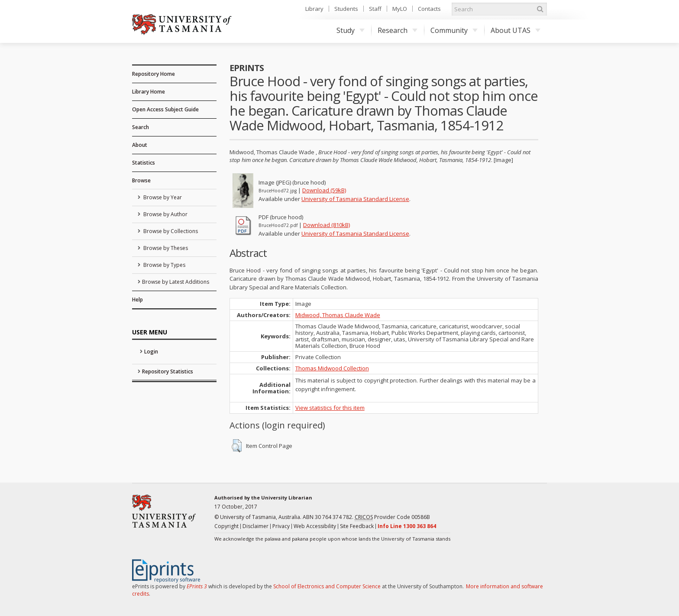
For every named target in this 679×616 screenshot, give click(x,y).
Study (351, 30)
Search (141, 127)
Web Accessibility (315, 526)
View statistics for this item (330, 408)
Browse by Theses (165, 248)
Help (137, 300)
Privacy (281, 526)
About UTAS (516, 30)
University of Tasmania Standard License (355, 199)
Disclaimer (255, 526)
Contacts (429, 9)
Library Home (149, 92)
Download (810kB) (327, 225)
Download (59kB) (324, 190)
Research (398, 30)
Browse (141, 180)
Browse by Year (162, 197)
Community (454, 30)
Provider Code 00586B (392, 517)
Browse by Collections (170, 231)
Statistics (144, 163)
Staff (375, 9)
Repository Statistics (168, 371)
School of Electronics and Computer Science (327, 586)
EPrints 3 (197, 586)
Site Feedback (357, 526)
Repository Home (154, 74)
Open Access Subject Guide (165, 109)
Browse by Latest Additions (176, 282)
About (140, 145)
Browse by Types (164, 265)
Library (314, 9)
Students (346, 9)
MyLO (400, 9)
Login (151, 352)
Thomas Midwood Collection (332, 368)
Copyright (226, 526)
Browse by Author (165, 214)
